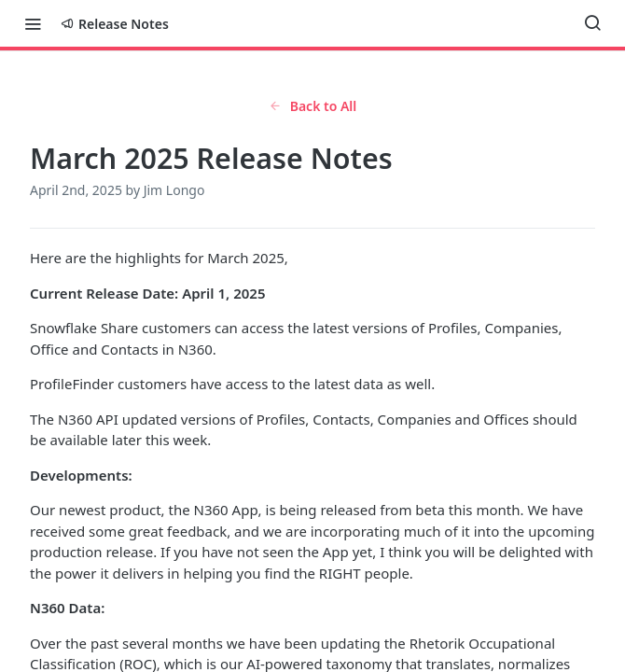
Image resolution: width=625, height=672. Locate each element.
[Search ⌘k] (592, 23)
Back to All (313, 106)
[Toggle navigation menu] (33, 23)
